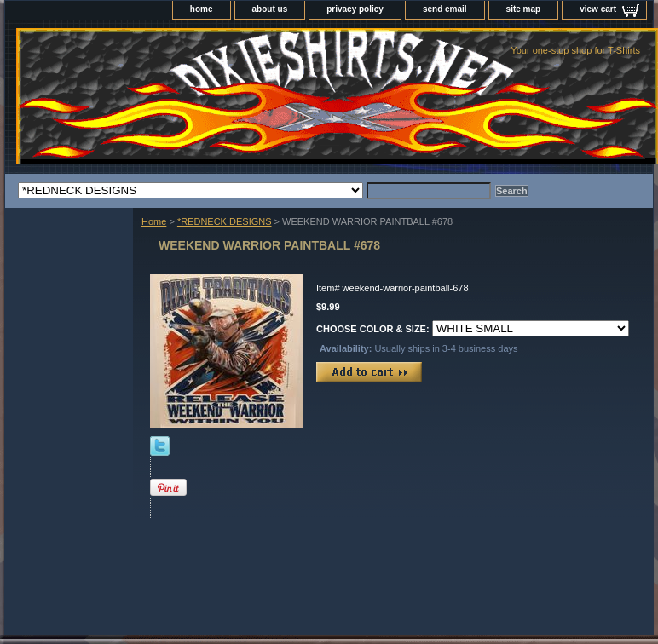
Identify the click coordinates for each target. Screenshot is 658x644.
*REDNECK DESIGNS (225, 221)
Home (154, 221)
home (202, 9)
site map (524, 9)
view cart (598, 9)
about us (270, 9)
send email (445, 9)
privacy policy (355, 9)
